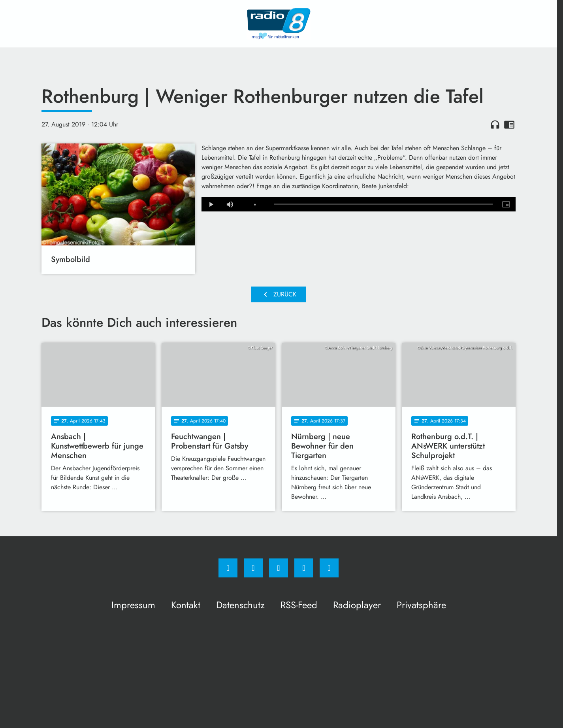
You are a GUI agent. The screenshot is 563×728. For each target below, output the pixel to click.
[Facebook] (228, 568)
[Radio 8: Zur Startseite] (279, 24)
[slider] (383, 204)
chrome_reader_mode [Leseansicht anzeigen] (509, 124)
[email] (329, 568)
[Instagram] (253, 568)
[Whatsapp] (279, 568)
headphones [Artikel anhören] (495, 124)
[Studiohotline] (304, 568)
